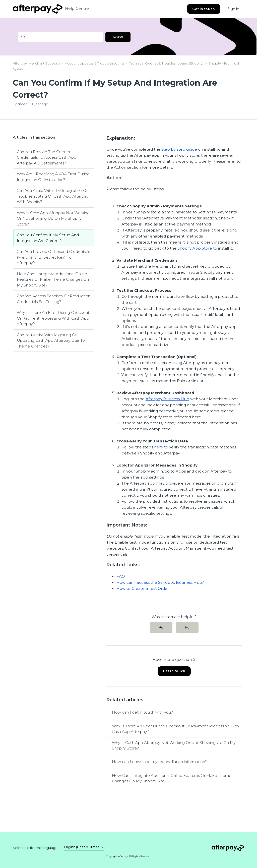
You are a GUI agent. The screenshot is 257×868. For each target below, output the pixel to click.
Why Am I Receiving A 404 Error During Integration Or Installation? (53, 177)
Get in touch (204, 9)
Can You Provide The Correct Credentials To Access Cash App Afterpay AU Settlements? (47, 157)
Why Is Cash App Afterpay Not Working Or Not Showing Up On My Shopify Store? (53, 218)
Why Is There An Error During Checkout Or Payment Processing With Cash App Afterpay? (53, 318)
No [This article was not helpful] (187, 627)
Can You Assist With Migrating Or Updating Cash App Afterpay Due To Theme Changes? (51, 340)
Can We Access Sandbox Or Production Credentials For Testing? (54, 299)
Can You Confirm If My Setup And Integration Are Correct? (48, 238)
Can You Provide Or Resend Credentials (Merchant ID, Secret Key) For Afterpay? (53, 257)
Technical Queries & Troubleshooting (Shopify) (166, 63)
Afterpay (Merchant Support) (36, 63)
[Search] (60, 37)
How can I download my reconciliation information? (159, 762)
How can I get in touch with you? (142, 712)
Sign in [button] (233, 9)
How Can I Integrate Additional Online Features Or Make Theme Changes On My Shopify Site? (53, 279)
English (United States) (84, 847)
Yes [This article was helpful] (161, 627)
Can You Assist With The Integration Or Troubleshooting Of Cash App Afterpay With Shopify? (53, 196)
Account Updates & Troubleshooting (95, 63)
